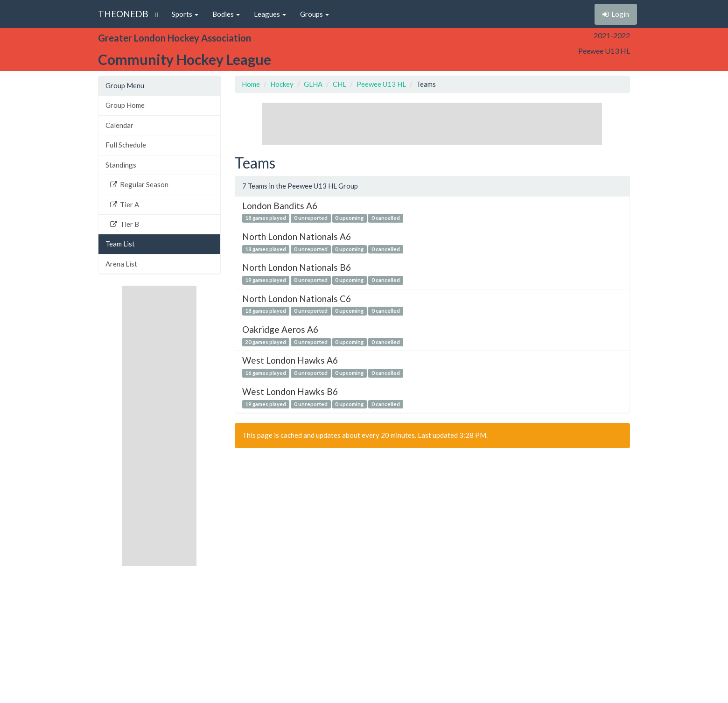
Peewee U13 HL (381, 84)
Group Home (125, 105)
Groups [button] (315, 14)
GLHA (313, 84)
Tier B (125, 224)
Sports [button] (185, 14)
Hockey (282, 84)
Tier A (125, 204)
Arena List (121, 264)
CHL (339, 84)
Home (251, 84)
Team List (120, 244)
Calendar (119, 125)
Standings (121, 165)
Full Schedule (126, 145)
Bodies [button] (226, 14)
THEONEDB (123, 14)
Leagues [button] (270, 14)
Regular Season (139, 184)
